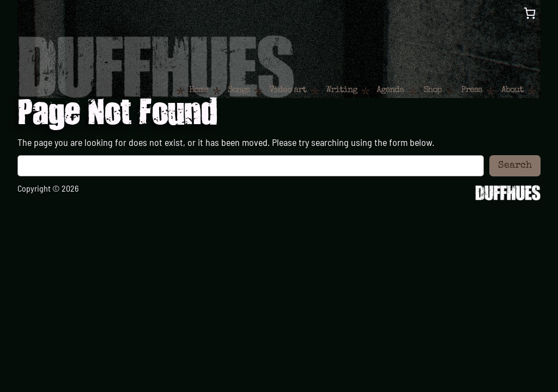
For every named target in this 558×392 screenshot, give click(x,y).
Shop (432, 90)
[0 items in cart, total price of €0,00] (530, 13)
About (512, 90)
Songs (239, 90)
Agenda (390, 90)
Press (471, 90)
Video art (288, 90)
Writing (341, 90)
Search (515, 166)
